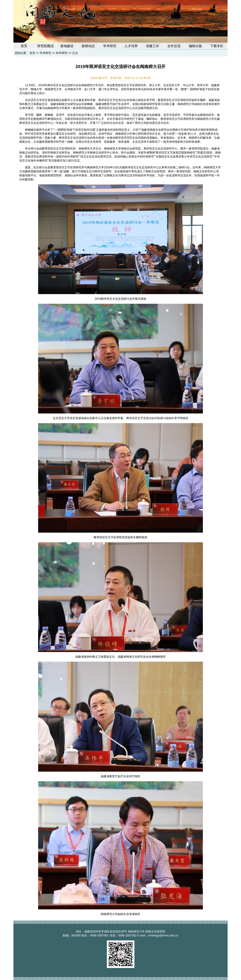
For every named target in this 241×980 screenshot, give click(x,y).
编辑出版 (195, 46)
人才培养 (131, 46)
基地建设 (67, 46)
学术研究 (110, 46)
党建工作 (153, 46)
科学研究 (62, 53)
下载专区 (217, 46)
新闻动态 (88, 46)
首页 (24, 46)
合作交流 (174, 46)
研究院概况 (45, 46)
